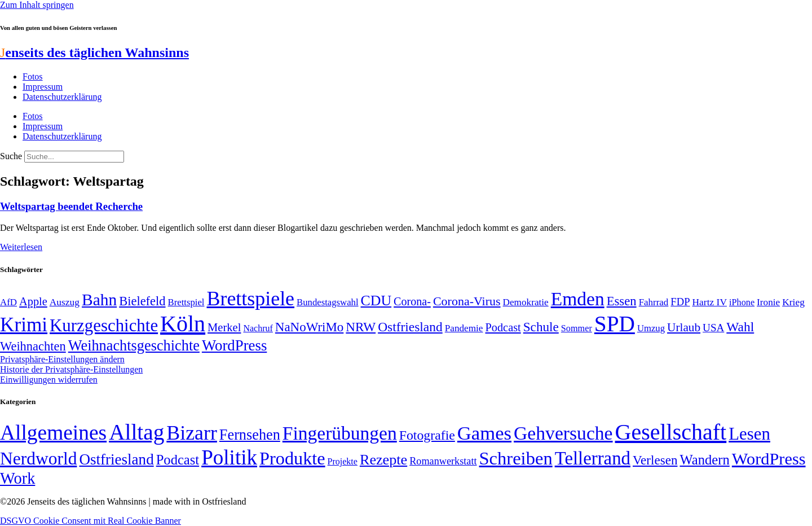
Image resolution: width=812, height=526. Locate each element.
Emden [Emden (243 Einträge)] (578, 299)
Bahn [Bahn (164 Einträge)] (99, 300)
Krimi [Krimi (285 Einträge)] (24, 325)
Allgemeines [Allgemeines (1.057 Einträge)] (53, 433)
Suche (11, 156)
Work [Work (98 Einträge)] (17, 478)
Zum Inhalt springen (37, 5)
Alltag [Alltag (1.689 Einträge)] (136, 432)
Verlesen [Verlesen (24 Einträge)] (655, 460)
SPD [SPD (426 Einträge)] (615, 324)
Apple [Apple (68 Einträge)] (33, 301)
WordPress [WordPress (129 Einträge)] (234, 345)
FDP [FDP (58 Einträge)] (680, 302)
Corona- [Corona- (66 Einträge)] (412, 301)
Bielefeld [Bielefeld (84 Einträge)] (142, 301)
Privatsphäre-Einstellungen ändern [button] (62, 359)
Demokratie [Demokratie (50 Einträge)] (526, 302)
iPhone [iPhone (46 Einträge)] (742, 303)
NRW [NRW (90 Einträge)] (361, 327)
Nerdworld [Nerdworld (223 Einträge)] (38, 459)
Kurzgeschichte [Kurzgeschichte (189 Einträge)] (104, 325)
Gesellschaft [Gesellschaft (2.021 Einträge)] (671, 432)
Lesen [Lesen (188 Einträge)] (749, 434)
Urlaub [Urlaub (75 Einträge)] (684, 327)
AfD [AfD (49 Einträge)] (8, 302)
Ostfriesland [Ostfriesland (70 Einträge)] (116, 459)
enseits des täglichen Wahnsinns (94, 52)
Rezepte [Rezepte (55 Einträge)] (383, 460)
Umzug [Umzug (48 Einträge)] (651, 328)
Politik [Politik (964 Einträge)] (229, 457)
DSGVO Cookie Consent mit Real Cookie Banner (91, 521)
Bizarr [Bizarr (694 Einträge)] (192, 433)
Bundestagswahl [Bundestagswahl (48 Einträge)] (327, 302)
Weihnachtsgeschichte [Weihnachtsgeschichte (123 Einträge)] (134, 346)
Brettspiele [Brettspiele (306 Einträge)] (251, 299)
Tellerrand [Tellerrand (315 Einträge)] (593, 458)
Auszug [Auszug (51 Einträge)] (65, 302)
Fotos (33, 76)
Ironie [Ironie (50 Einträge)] (768, 302)
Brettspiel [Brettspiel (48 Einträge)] (186, 302)
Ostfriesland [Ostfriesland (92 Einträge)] (410, 327)
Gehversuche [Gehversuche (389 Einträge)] (563, 433)
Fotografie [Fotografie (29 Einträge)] (427, 435)
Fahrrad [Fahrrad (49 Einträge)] (654, 302)
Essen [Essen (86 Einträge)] (622, 301)
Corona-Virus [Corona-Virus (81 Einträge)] (467, 301)
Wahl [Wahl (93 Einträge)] (740, 327)
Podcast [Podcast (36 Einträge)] (178, 460)
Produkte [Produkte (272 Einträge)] (292, 458)
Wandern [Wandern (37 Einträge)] (704, 460)
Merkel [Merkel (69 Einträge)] (224, 327)
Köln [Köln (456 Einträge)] (183, 324)
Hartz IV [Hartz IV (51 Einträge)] (710, 302)
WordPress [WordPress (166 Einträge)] (769, 459)
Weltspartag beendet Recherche (71, 206)
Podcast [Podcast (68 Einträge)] (503, 327)
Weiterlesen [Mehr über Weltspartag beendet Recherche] (21, 247)
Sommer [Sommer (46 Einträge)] (577, 328)
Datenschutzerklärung (62, 97)
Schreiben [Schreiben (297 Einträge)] (516, 458)
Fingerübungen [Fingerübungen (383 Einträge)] (340, 433)
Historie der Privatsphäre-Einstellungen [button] (71, 369)
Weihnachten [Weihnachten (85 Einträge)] (33, 346)
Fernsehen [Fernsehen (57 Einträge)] (250, 435)
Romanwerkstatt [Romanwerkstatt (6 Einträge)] (443, 461)
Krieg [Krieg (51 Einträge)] (793, 302)
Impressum (43, 87)
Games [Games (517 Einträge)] (484, 433)
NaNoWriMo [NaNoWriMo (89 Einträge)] (309, 327)
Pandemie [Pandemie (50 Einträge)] (464, 328)
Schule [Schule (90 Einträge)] (541, 327)
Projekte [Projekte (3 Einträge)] (343, 461)
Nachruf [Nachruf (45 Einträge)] (258, 328)
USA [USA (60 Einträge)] (713, 328)
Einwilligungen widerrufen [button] (49, 380)
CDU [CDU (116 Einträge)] (376, 301)
